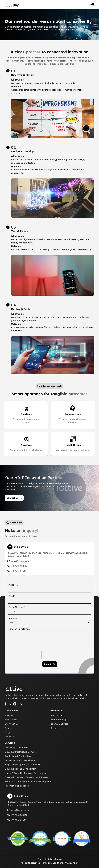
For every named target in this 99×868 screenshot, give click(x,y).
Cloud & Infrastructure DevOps (20, 752)
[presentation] (25, 655)
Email (12, 596)
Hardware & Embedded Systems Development (28, 782)
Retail (54, 728)
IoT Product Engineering (17, 786)
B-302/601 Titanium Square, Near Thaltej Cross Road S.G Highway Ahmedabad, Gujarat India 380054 (47, 554)
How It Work (11, 720)
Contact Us (13, 498)
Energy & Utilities (59, 724)
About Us (9, 715)
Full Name (14, 585)
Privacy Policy (71, 863)
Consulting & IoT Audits (16, 748)
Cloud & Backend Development (20, 769)
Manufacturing (59, 720)
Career (8, 728)
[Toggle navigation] (92, 5)
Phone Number (16, 607)
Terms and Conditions (52, 863)
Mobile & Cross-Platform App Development (26, 773)
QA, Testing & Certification (18, 756)
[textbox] (49, 622)
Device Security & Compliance (20, 760)
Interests (13, 618)
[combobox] (13, 611)
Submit (48, 664)
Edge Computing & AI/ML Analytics (22, 765)
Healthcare (57, 715)
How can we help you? (19, 629)
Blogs (7, 732)
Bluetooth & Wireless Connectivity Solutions (26, 777)
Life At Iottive (12, 724)
